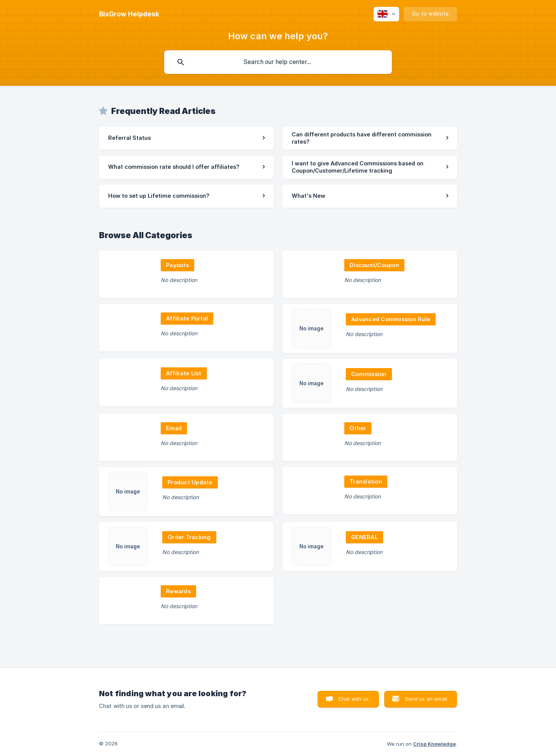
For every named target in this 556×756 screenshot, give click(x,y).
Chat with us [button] (354, 699)
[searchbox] (278, 62)
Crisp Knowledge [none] (435, 744)
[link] (186, 138)
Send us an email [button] (426, 699)
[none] (129, 14)
